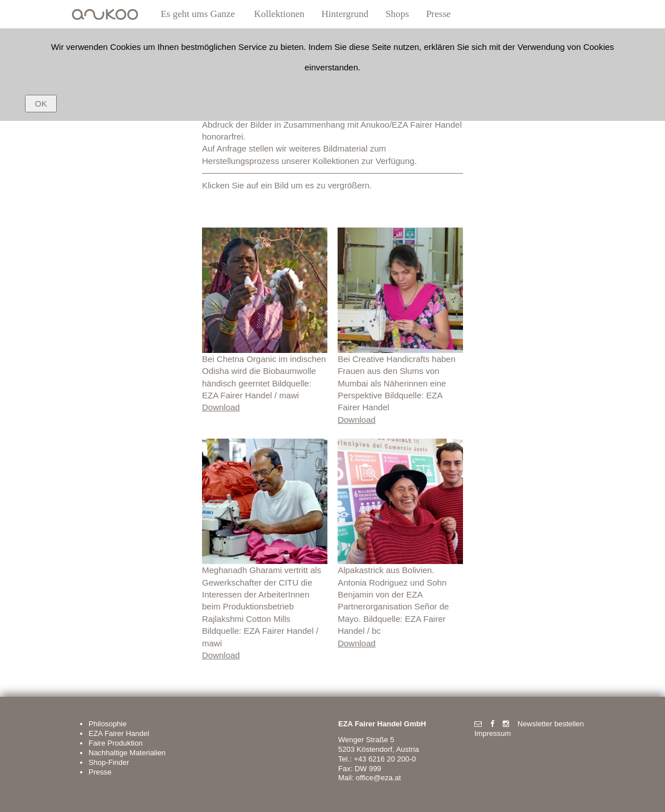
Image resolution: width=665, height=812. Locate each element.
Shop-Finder (109, 762)
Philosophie (108, 724)
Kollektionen (279, 14)
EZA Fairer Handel (119, 733)
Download (221, 407)
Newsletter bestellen (551, 724)
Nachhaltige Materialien (127, 753)
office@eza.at (378, 778)
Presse (438, 14)
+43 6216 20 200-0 (385, 759)
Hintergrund (345, 14)
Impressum (493, 733)
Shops (397, 14)
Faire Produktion (115, 743)
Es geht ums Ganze (198, 14)
